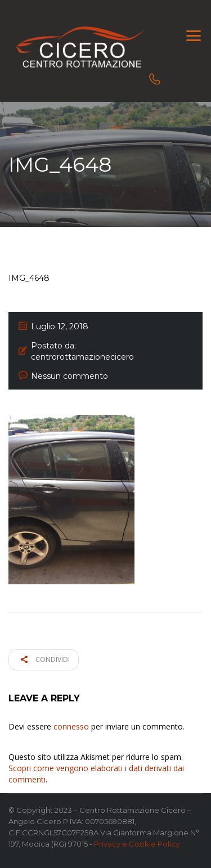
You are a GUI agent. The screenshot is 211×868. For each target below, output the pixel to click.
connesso (71, 726)
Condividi (45, 659)
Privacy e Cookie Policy (137, 844)
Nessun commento (69, 376)
